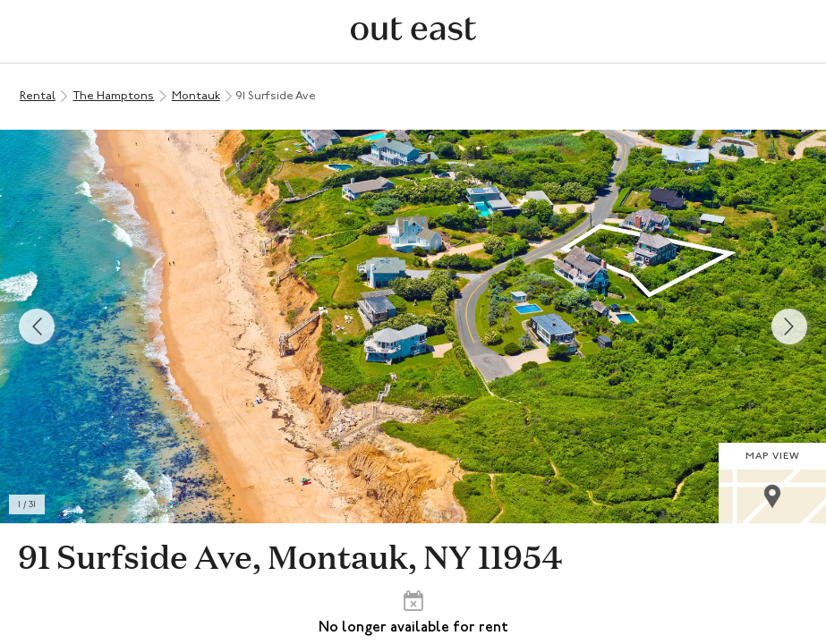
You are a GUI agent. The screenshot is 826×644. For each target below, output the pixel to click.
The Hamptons (113, 96)
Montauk (196, 96)
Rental (38, 96)
